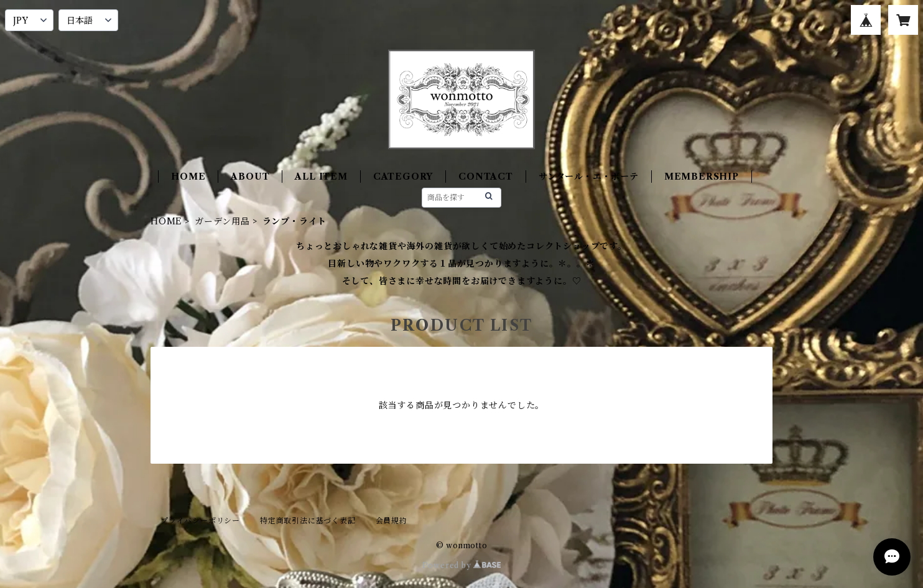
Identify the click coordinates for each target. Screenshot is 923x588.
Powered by (462, 565)
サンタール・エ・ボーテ (589, 177)
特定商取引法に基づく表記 (308, 521)
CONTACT (486, 177)
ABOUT (250, 177)
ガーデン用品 (222, 221)
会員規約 (392, 521)
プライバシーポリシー (200, 521)
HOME (188, 177)
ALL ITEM (321, 177)
